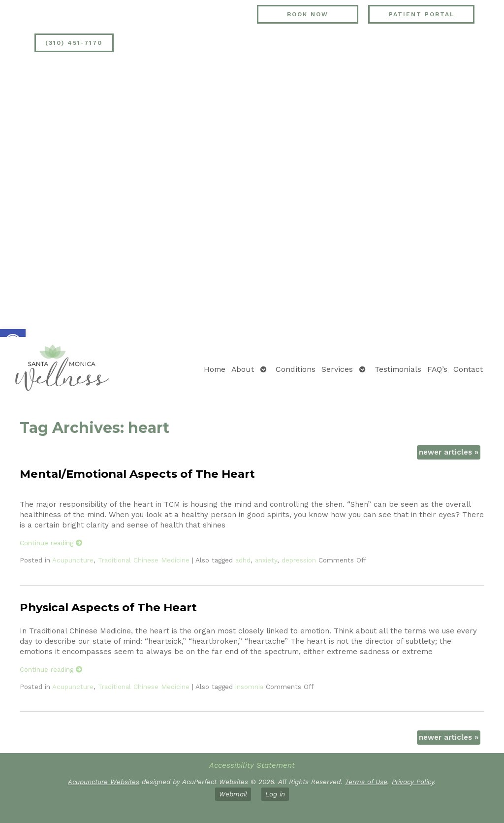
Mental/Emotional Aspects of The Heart (137, 474)
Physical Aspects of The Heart (108, 607)
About (243, 369)
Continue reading (51, 543)
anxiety (266, 560)
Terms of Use (366, 782)
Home (215, 369)
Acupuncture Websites (104, 782)
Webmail (233, 794)
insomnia (249, 687)
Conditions (296, 369)
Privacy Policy (413, 782)
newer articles (449, 452)
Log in (275, 794)
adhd (243, 560)
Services (337, 369)
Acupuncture (73, 560)
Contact (468, 369)
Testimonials (398, 369)
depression (299, 560)
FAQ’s (437, 369)
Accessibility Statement (252, 765)
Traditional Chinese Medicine (144, 560)
